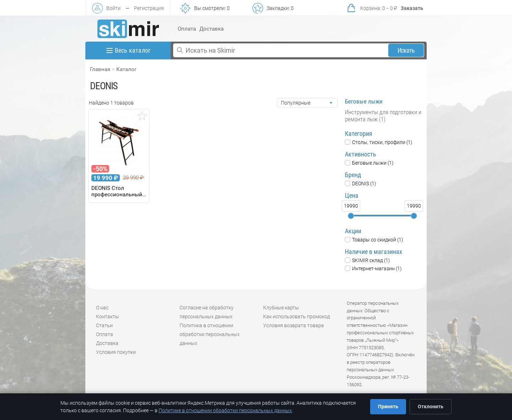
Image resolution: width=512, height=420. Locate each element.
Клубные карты (281, 308)
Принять (388, 406)
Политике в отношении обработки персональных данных (225, 410)
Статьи (104, 325)
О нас (102, 308)
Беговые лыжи (364, 101)
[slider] (351, 216)
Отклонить (431, 406)
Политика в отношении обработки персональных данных (210, 334)
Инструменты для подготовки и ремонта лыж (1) (383, 116)
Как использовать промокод (297, 317)
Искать (406, 50)
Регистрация (149, 8)
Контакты (108, 317)
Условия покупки (116, 352)
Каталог (126, 69)
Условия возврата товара (294, 325)
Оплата (187, 29)
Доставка (212, 29)
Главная (100, 69)
